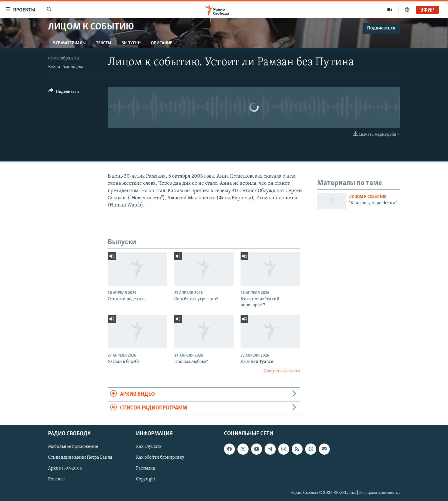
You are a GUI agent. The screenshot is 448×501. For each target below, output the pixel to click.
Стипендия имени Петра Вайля (80, 458)
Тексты (104, 43)
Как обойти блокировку (160, 458)
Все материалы (69, 43)
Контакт (56, 479)
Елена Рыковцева (66, 67)
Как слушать (149, 447)
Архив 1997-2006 (65, 468)
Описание (162, 43)
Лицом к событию (368, 197)
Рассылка (146, 468)
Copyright (146, 479)
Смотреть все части (282, 371)
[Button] (64, 93)
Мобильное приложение (73, 447)
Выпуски (131, 43)
